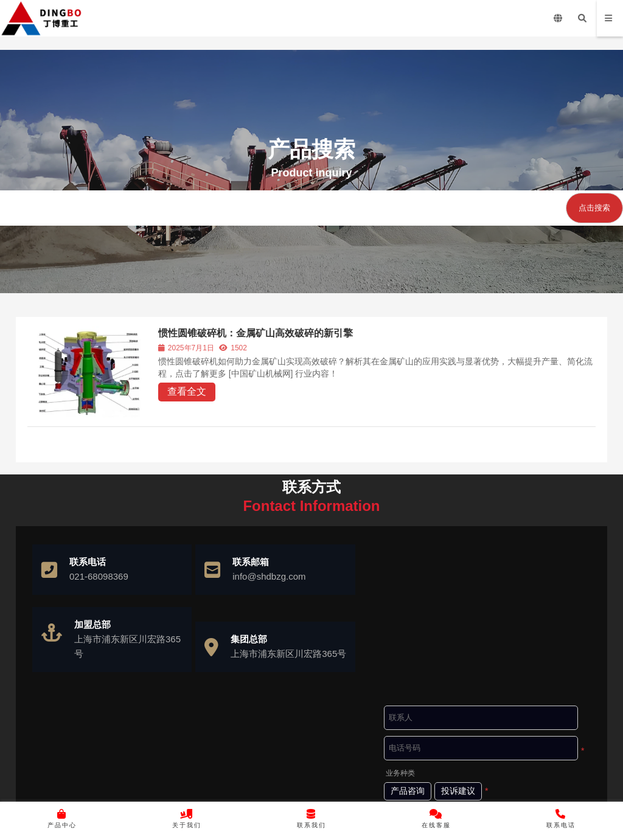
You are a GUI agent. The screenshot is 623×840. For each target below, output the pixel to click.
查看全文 (187, 391)
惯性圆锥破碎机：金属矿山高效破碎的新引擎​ (256, 333)
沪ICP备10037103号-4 (347, 789)
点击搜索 (594, 208)
